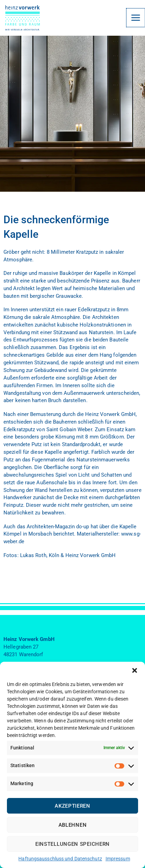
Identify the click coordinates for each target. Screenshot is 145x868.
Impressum (118, 859)
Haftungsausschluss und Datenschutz (60, 859)
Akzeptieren (72, 806)
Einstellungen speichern (72, 844)
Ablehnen (73, 825)
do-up (83, 527)
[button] (135, 670)
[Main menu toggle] (136, 18)
